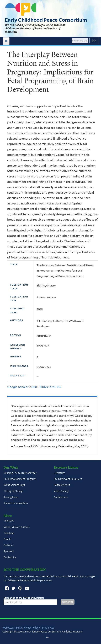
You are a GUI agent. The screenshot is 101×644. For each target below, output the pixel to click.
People (7, 539)
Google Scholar (19, 387)
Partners (8, 545)
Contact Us (10, 557)
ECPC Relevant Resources (68, 479)
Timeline (9, 533)
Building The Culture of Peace (20, 473)
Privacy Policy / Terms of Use (39, 628)
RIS (59, 387)
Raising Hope (11, 497)
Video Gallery (61, 491)
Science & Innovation (16, 503)
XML (53, 387)
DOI (35, 387)
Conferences (61, 497)
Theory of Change (14, 491)
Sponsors (9, 551)
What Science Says (14, 485)
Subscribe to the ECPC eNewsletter (30, 598)
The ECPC (9, 521)
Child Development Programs (20, 479)
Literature (59, 473)
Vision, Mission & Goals (17, 527)
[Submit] (94, 41)
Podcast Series (62, 485)
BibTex (44, 387)
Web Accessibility (12, 628)
